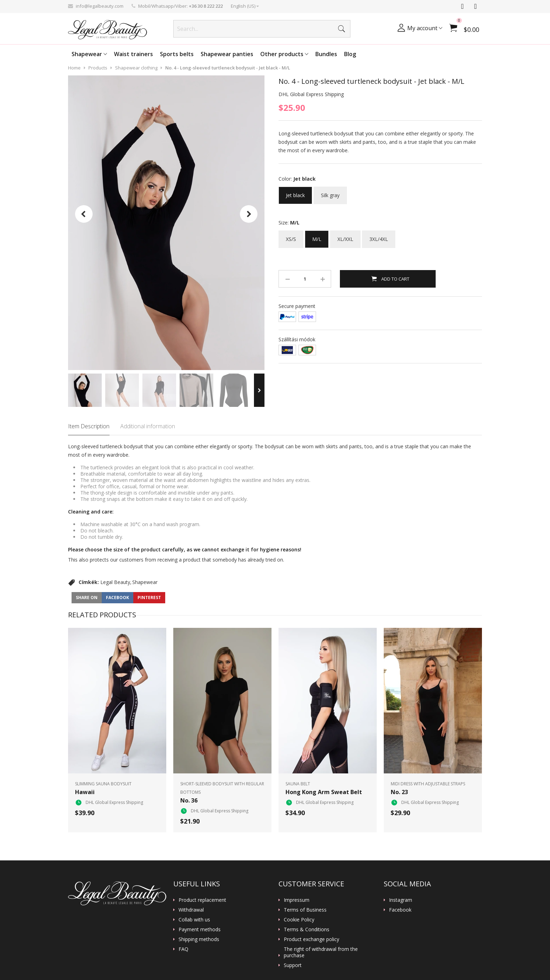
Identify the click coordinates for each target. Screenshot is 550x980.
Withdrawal (191, 910)
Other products (284, 54)
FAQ (183, 949)
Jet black (295, 193)
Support (293, 965)
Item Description (89, 426)
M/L (317, 236)
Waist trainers (133, 54)
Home (74, 68)
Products (98, 68)
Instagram (401, 900)
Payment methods (200, 929)
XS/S (291, 236)
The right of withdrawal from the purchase (321, 952)
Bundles (326, 54)
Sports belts (177, 54)
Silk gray (330, 193)
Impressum (297, 900)
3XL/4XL (379, 236)
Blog (350, 54)
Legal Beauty (115, 582)
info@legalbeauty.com (100, 6)
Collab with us (194, 920)
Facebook (400, 910)
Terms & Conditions (307, 929)
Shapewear (89, 54)
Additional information (148, 426)
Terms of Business (305, 910)
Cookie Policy (299, 920)
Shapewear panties (227, 54)
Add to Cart (395, 279)
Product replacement (202, 900)
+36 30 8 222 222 (206, 6)
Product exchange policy (311, 939)
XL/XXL (345, 236)
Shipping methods (199, 939)
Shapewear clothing (136, 68)
